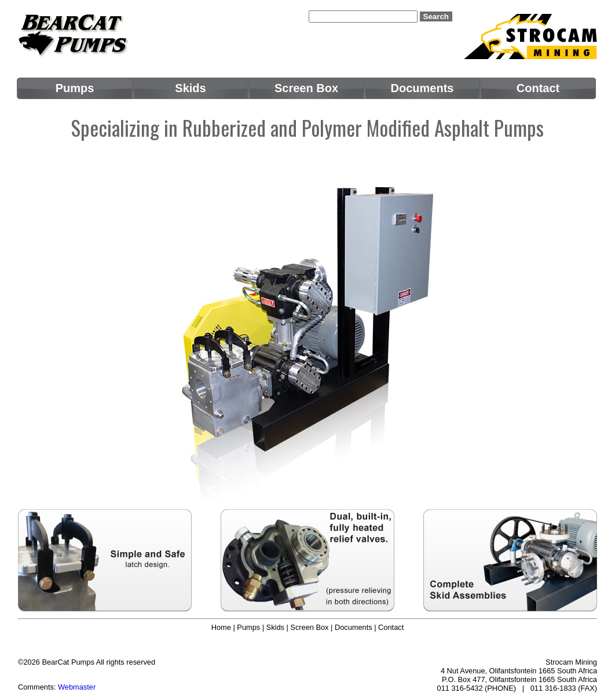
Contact (391, 627)
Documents (354, 627)
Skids (275, 627)
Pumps (248, 627)
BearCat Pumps (68, 662)
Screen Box (309, 627)
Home (221, 627)
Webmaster (77, 687)
